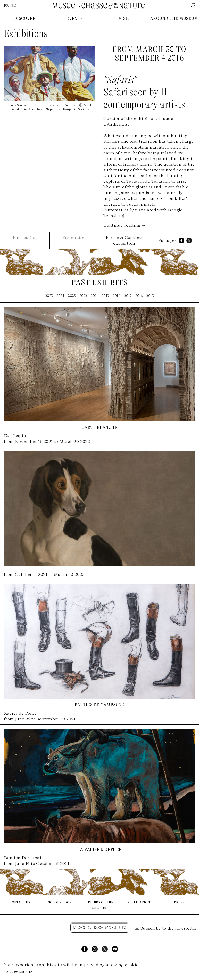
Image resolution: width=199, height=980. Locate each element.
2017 (128, 296)
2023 (72, 296)
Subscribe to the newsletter (169, 928)
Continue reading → (124, 225)
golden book (60, 902)
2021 (94, 296)
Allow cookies (19, 972)
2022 (83, 296)
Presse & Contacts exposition (124, 240)
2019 (105, 296)
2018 (117, 296)
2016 (139, 296)
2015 (150, 296)
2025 (49, 296)
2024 (61, 296)
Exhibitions (26, 34)
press (179, 902)
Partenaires (74, 238)
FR (6, 6)
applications (139, 902)
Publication (25, 238)
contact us (20, 902)
